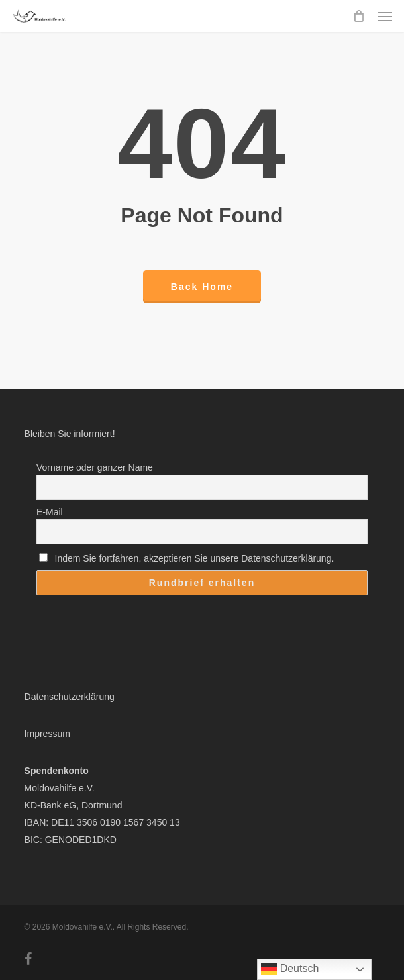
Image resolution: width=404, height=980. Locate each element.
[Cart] (358, 16)
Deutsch (290, 969)
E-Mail (50, 512)
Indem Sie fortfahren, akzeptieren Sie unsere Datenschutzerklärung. (186, 558)
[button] (385, 16)
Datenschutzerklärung (70, 697)
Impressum (47, 734)
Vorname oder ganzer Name (95, 467)
